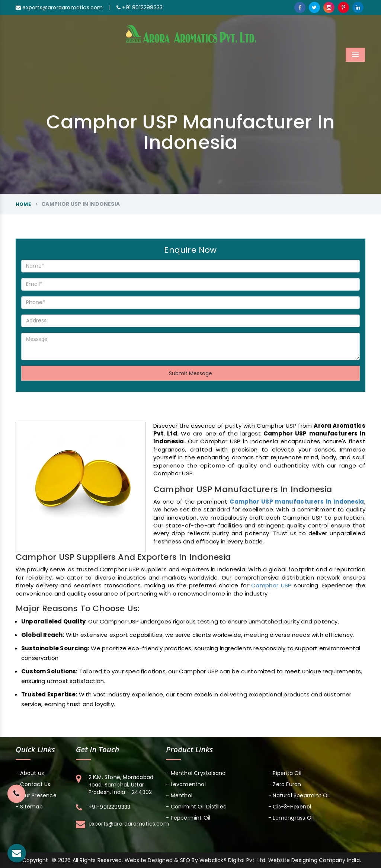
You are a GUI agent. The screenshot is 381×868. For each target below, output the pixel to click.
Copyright (35, 860)
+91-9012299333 (110, 807)
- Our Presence (36, 795)
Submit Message (190, 373)
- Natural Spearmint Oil (299, 795)
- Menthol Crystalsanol (196, 773)
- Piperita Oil (285, 773)
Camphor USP (271, 585)
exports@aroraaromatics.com (59, 7)
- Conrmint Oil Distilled (196, 807)
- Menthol (179, 795)
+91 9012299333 (140, 7)
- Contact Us (33, 784)
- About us (30, 773)
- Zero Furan (285, 784)
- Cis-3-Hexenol (290, 807)
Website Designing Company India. (315, 860)
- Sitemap (29, 807)
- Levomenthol (186, 784)
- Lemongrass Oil (291, 818)
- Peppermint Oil (188, 818)
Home (23, 204)
